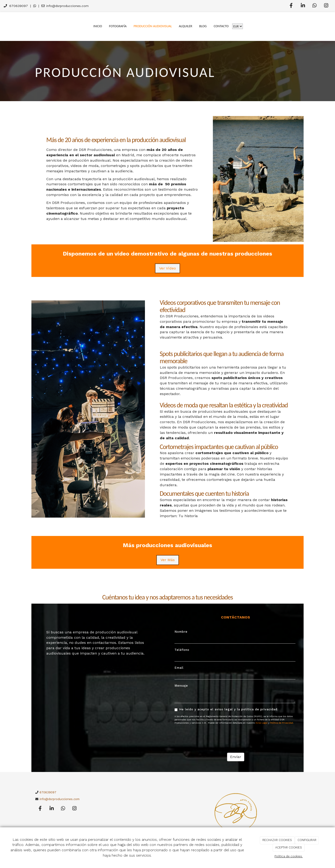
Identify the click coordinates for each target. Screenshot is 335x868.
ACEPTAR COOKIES (289, 847)
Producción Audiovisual (153, 26)
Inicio (98, 26)
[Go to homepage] (2, 26)
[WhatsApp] (315, 6)
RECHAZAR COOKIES (277, 840)
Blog (203, 26)
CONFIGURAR (307, 840)
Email (179, 668)
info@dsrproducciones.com (67, 6)
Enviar (236, 757)
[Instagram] (326, 6)
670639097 (19, 6)
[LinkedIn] (303, 6)
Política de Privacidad (282, 723)
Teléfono (182, 650)
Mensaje (181, 686)
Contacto (221, 26)
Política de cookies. (289, 856)
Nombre (181, 632)
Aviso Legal (261, 723)
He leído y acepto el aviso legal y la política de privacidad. (226, 709)
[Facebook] (291, 6)
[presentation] (210, 737)
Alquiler (186, 26)
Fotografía (118, 26)
